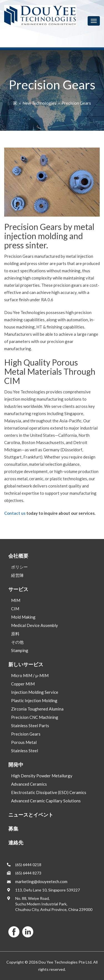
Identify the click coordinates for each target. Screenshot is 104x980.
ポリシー (19, 567)
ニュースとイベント (31, 815)
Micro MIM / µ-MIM (30, 675)
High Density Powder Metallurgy (42, 776)
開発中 (16, 765)
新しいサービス (26, 664)
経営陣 (17, 575)
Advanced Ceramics (29, 784)
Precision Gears (76, 103)
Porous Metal (24, 742)
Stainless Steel (25, 751)
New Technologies (39, 103)
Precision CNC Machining (35, 717)
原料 (15, 634)
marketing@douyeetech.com (41, 881)
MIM (16, 600)
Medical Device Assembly (35, 625)
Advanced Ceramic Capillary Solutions (46, 801)
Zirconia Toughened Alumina (37, 709)
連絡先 (16, 842)
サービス (18, 589)
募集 (13, 829)
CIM (15, 609)
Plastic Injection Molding (34, 700)
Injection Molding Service (35, 692)
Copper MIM (23, 684)
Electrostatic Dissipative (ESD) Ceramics (49, 792)
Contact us (15, 513)
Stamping (20, 650)
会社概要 (18, 556)
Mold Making (23, 617)
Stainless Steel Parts (30, 726)
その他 (17, 642)
